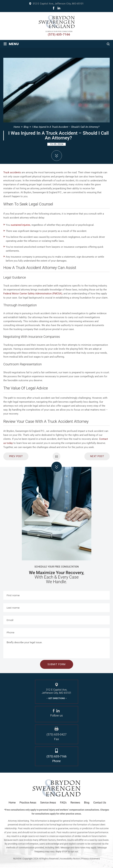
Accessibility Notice (70, 858)
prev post (16, 455)
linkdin (59, 8)
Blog (87, 802)
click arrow (57, 466)
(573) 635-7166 (59, 34)
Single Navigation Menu (56, 456)
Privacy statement (91, 858)
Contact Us (100, 802)
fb (54, 8)
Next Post (97, 455)
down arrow (57, 156)
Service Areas (48, 802)
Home (12, 802)
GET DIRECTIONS (57, 697)
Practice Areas (28, 802)
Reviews (75, 802)
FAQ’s (63, 802)
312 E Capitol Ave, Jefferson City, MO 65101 (58, 4)
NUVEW (17, 858)
